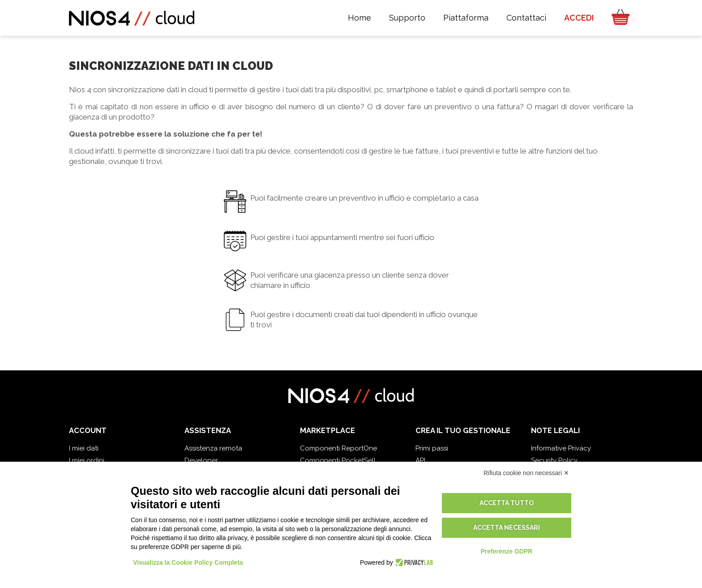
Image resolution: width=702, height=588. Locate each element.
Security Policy (554, 460)
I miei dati (84, 448)
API (420, 460)
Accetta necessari (507, 528)
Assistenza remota (213, 448)
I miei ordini (87, 460)
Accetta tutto (507, 503)
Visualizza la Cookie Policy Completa (188, 562)
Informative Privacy (561, 448)
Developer (201, 460)
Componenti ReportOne (338, 448)
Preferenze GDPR (506, 551)
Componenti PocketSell (338, 460)
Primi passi (432, 448)
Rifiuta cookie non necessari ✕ (526, 473)
